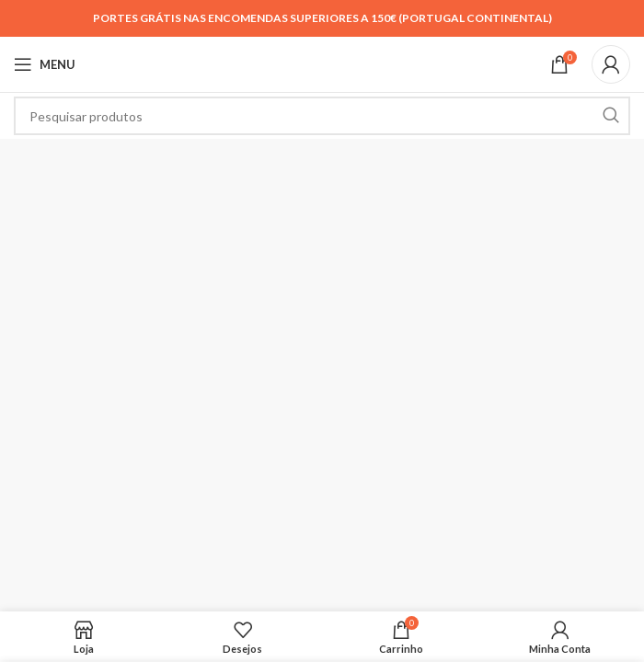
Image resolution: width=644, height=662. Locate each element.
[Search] (322, 116)
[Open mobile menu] (45, 64)
